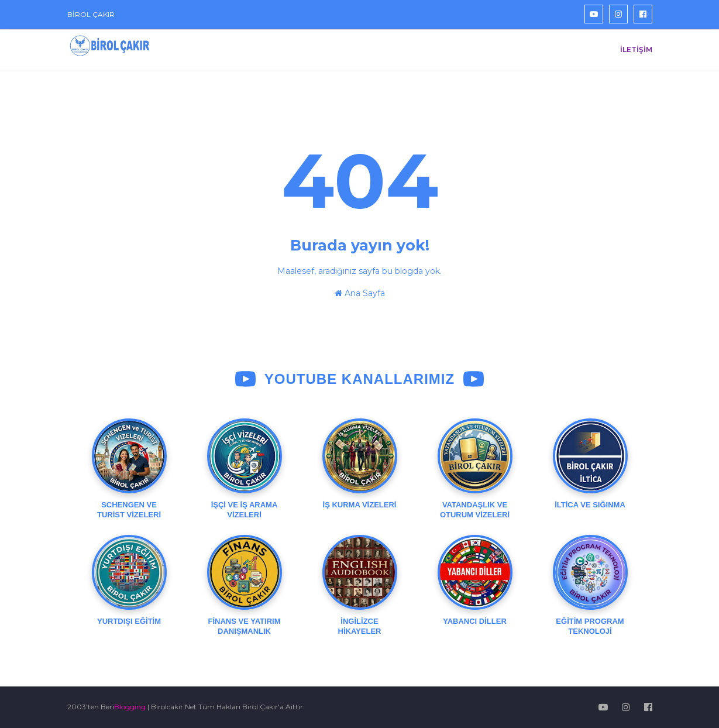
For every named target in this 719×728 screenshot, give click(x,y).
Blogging (130, 707)
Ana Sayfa (360, 293)
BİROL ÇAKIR (91, 14)
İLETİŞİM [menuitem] (636, 49)
